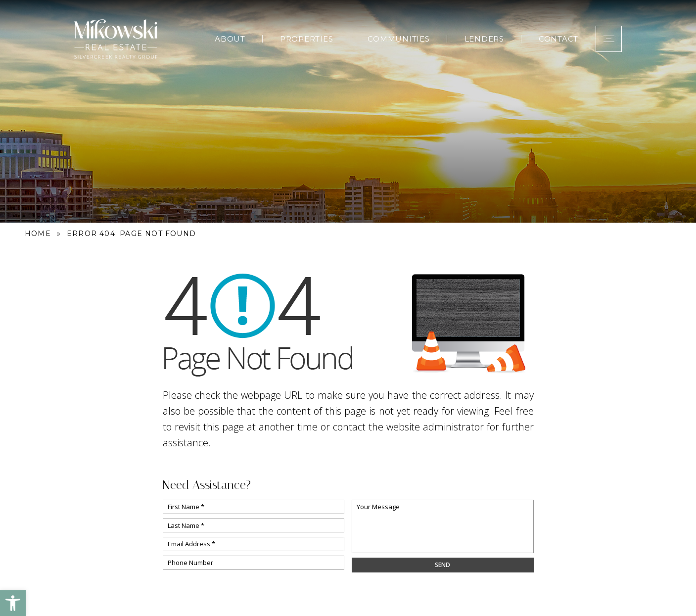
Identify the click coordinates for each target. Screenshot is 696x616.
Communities (398, 39)
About (230, 39)
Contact (558, 39)
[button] (13, 603)
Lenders (484, 39)
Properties (307, 39)
